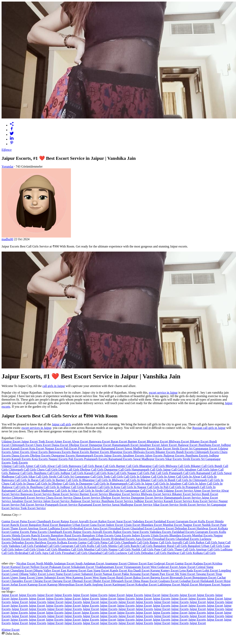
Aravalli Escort (88, 521)
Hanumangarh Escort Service (183, 498)
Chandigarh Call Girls (135, 542)
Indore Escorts (141, 535)
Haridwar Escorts (46, 542)
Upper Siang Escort (23, 577)
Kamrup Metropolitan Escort (66, 584)
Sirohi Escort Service (193, 505)
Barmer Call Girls (128, 466)
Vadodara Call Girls (21, 546)
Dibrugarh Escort (122, 581)
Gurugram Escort (187, 521)
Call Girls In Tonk (152, 491)
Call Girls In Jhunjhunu (29, 487)
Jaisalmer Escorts (134, 455)
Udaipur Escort (11, 441)
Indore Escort (115, 525)
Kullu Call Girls (98, 546)
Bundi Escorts (185, 452)
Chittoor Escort (138, 563)
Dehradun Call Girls (154, 553)
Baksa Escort (142, 577)
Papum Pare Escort (163, 574)
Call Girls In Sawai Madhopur (36, 491)
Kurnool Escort (20, 567)
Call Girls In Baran (27, 480)
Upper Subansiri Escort (51, 577)
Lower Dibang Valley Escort (29, 574)
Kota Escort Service (206, 501)
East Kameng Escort (74, 570)
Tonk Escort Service (33, 508)
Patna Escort (28, 521)
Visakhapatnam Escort (109, 567)
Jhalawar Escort (188, 445)
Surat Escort (124, 521)
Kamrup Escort (37, 584)
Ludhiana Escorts (100, 539)
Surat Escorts (141, 532)
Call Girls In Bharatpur (81, 480)
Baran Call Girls (105, 466)
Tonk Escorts (20, 462)
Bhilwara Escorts (144, 452)
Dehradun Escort (186, 528)
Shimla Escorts (21, 535)
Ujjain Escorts (160, 535)
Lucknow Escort (164, 528)
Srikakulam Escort (83, 567)
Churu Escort (43, 445)
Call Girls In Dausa (23, 484)
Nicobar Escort (26, 563)
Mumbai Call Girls (96, 549)
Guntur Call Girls (89, 542)
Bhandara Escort (152, 525)
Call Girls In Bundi (164, 480)
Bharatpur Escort (158, 441)
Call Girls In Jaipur (141, 484)
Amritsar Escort (38, 528)
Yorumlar (8, 167)
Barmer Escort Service (94, 494)
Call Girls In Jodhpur (57, 487)
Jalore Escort (169, 445)
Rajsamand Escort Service (95, 505)
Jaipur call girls (61, 424)
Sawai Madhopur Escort (140, 448)
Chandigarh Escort (49, 521)
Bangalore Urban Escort (74, 525)
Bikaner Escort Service (187, 494)
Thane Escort (19, 528)
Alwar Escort (80, 441)
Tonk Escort (46, 441)
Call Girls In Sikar (67, 491)
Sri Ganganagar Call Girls (87, 477)
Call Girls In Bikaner (138, 480)
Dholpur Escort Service (116, 498)
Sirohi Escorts (192, 459)
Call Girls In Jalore (195, 484)
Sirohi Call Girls (60, 477)
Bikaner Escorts (166, 452)
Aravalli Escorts (103, 532)
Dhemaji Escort (82, 581)
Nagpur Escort (192, 525)
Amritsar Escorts (78, 539)
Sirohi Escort (180, 448)
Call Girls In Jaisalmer (168, 484)
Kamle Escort (119, 570)
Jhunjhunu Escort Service (118, 501)
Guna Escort (98, 525)
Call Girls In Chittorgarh (192, 480)
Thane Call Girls (185, 549)
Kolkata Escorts (68, 542)
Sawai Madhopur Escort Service (133, 505)
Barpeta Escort (160, 577)
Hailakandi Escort (212, 581)
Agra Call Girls (52, 553)
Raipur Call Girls (161, 542)
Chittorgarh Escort (22, 445)
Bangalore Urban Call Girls (205, 546)
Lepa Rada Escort (191, 570)
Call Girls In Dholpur (49, 484)
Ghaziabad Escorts (188, 539)
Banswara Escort (100, 441)
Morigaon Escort (210, 584)
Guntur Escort (11, 521)
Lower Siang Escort (59, 574)
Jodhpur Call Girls (72, 473)
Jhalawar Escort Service (86, 501)
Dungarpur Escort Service (147, 498)
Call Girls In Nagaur (134, 487)
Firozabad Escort (119, 528)
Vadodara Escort (143, 521)
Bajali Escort (125, 577)
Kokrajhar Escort (147, 584)
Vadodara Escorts (161, 532)
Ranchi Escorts (41, 535)
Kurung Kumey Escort (165, 570)
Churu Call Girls (48, 470)
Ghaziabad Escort (142, 528)
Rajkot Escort (107, 521)
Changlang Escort (22, 570)
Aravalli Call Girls (184, 542)
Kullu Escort (206, 521)
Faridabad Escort (165, 521)
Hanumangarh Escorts (90, 455)
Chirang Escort (43, 581)
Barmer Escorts (100, 452)
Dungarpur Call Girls (118, 470)
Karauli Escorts (22, 459)
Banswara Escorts (60, 452)
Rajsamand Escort (113, 448)
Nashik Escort (211, 525)
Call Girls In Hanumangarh (111, 484)
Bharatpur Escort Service (125, 494)
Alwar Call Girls (58, 466)
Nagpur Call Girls (120, 549)
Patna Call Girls (111, 542)
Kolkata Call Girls (204, 553)
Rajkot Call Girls (207, 542)
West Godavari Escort (164, 567)
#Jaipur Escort (11, 630)
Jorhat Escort (19, 584)
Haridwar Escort (207, 528)
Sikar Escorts (174, 459)
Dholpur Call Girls (92, 470)
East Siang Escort (99, 570)
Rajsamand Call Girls (210, 473)
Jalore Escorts (154, 455)
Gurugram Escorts (207, 532)
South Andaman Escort (90, 563)
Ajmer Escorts (21, 452)
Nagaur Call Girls (139, 473)
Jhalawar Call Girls (21, 473)
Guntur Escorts (20, 532)
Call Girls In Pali (158, 487)
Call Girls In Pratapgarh (185, 487)
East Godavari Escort (161, 563)
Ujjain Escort (133, 525)
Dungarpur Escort (100, 445)
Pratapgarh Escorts (96, 459)
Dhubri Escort (102, 581)
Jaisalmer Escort (150, 445)
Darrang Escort (62, 581)
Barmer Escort (137, 441)
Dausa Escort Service (87, 498)
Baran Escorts (81, 452)
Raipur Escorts (83, 532)
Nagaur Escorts (58, 459)
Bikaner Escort (200, 441)
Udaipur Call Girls (13, 466)
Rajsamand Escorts (121, 459)
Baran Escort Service (66, 494)
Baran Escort (119, 441)
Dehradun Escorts (23, 542)
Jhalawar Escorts (174, 455)
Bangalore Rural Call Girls (171, 546)
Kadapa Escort (203, 563)
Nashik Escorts (21, 539)
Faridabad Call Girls (47, 546)
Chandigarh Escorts (60, 532)
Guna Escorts (123, 535)
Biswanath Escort (181, 577)
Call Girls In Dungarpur (78, 484)
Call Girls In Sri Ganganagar (122, 491)
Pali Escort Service (33, 505)
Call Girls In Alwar (189, 477)
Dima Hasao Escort (146, 581)
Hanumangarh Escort (126, 445)
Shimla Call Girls (119, 546)
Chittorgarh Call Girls (23, 470)
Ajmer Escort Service (207, 491)
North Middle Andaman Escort (56, 563)
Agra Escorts (144, 539)
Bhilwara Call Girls (178, 466)
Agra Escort (101, 528)
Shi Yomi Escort (185, 574)
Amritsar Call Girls (208, 549)
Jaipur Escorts (113, 455)
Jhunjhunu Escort (210, 445)
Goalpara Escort (169, 581)
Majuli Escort (190, 584)
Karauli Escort (20, 448)
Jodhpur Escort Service (149, 501)
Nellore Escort (40, 567)
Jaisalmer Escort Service (27, 501)
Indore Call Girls (26, 549)
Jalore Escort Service (57, 501)
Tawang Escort (206, 574)
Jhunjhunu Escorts (197, 455)
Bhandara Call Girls (71, 549)
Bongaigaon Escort (205, 577)
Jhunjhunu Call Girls (47, 473)
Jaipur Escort (30, 441)
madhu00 (7, 239)
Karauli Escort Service (178, 501)
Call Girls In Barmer (53, 480)
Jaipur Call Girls (174, 470)
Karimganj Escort (124, 584)
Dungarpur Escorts (63, 455)
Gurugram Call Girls (74, 546)
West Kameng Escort (79, 577)
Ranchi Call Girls (142, 546)
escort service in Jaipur (163, 393)
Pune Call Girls (164, 549)
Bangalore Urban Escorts (98, 535)
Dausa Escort (60, 445)
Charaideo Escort (22, 581)
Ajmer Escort (63, 441)
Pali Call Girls (160, 473)
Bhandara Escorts (181, 535)
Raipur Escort (70, 521)
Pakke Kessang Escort (136, 574)
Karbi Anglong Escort (98, 584)
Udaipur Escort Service (179, 491)
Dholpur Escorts (41, 455)
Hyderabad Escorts (123, 539)
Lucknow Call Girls (128, 553)
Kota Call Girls (117, 473)
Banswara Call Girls (82, 466)
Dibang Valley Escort (47, 570)
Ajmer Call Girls (36, 466)
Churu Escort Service (59, 498)
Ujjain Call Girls (47, 549)
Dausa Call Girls (69, 470)
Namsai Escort (112, 574)
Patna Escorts (39, 532)
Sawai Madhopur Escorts (149, 459)
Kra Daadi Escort (139, 570)
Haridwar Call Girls (180, 553)
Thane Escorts (57, 539)
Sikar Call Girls (38, 477)
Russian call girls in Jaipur (209, 428)
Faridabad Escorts (184, 532)
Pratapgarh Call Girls (183, 473)
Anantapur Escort (116, 563)
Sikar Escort (164, 448)
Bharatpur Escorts (122, 452)
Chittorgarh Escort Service (29, 498)
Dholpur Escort (79, 445)
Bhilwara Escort (179, 441)
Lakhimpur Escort (169, 584)
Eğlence (7, 150)
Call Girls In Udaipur (137, 477)
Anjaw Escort (187, 567)
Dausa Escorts (21, 455)
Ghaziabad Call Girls (102, 553)
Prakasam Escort (60, 567)
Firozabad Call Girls (75, 553)
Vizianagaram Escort (137, 567)
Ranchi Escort (20, 525)
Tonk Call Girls (114, 477)
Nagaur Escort (54, 448)
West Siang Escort (104, 577)
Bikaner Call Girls (203, 466)
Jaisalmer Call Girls (197, 470)
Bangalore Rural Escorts (66, 535)
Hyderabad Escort (81, 528)
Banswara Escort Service (37, 494)
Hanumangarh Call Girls (147, 470)
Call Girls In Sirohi (91, 491)
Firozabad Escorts (164, 539)
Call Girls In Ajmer (164, 477)
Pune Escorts (40, 539)
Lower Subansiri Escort (87, 574)
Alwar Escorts (39, 452)
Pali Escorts (76, 459)
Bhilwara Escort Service (157, 494)
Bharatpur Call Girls (152, 466)
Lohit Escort (211, 570)
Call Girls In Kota (109, 487)
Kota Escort (37, 448)
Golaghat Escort (190, 581)
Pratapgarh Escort (89, 448)
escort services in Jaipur (36, 428)
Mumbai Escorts (203, 535)
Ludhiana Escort (59, 528)
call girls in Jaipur (54, 386)
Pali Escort (71, 448)
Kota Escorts (40, 459)
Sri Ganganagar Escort (203, 448)
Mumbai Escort (173, 525)
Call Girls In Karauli (84, 487)
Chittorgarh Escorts (207, 452)
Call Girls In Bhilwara (110, 480)
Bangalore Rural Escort (44, 525)
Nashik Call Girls (143, 549)
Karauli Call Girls (96, 473)
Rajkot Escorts (123, 532)
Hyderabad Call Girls (28, 553)
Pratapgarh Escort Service (62, 505)
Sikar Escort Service (166, 505)
